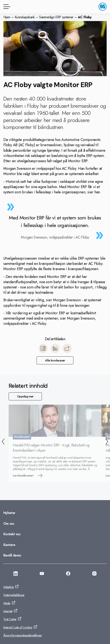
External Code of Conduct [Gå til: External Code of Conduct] (18, 627)
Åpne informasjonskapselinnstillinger (23, 635)
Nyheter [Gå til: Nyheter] (9, 513)
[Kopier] (67, 348)
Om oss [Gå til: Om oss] (9, 524)
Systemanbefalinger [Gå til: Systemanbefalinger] (14, 595)
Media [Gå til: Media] (7, 603)
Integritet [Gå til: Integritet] (8, 611)
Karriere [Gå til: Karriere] (9, 545)
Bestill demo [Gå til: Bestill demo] (12, 555)
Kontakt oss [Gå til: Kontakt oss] (12, 534)
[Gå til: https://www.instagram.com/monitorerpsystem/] (94, 574)
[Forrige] (3, 442)
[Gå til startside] (103, 7)
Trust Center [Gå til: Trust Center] (10, 619)
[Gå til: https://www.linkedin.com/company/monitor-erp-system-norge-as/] (16, 574)
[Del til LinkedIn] (55, 348)
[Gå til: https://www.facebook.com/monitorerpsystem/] (68, 574)
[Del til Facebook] (43, 348)
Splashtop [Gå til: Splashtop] (9, 587)
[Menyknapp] (6, 7)
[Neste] (107, 442)
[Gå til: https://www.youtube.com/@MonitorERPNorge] (42, 574)
